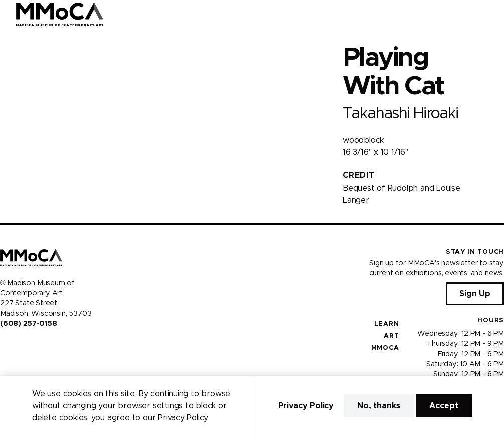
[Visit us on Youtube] (28, 345)
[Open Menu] (490, 14)
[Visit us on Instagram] (16, 345)
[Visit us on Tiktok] (40, 345)
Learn (387, 324)
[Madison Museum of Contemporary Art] (60, 14)
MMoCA (385, 348)
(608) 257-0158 (28, 324)
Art (391, 336)
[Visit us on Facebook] (4, 345)
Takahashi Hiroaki (401, 114)
